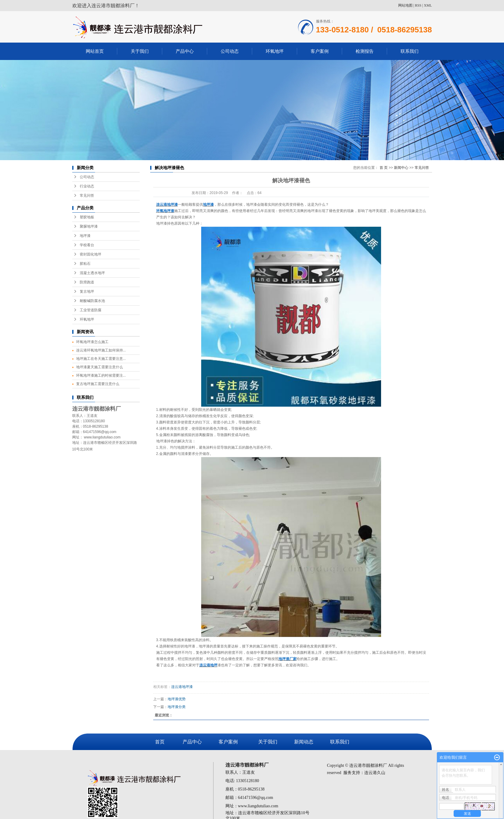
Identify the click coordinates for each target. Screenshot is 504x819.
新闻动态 (304, 742)
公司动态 (230, 51)
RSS (418, 5)
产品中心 (185, 51)
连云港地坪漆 (182, 687)
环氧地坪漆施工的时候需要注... (101, 375)
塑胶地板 (87, 217)
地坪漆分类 (177, 707)
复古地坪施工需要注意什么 (98, 384)
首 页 (384, 168)
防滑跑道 (87, 282)
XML (428, 5)
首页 (160, 742)
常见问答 (87, 196)
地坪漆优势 (177, 699)
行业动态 (87, 186)
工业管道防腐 (91, 310)
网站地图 (405, 5)
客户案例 (320, 51)
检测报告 (365, 51)
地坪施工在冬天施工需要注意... (101, 359)
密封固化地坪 (91, 254)
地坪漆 (85, 236)
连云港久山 (375, 773)
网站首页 (95, 51)
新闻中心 (401, 168)
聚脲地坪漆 (89, 226)
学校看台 (87, 245)
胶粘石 (85, 264)
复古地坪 (87, 291)
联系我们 (410, 51)
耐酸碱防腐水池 (92, 301)
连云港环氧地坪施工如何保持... (101, 350)
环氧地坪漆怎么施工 (92, 342)
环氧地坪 (275, 51)
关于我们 (140, 51)
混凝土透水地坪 (92, 273)
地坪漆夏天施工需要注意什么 (100, 367)
